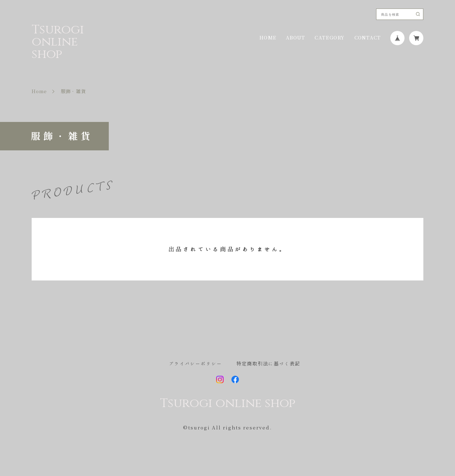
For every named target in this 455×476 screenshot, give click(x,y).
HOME (268, 38)
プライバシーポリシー (196, 364)
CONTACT (368, 38)
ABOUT (296, 38)
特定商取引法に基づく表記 (268, 364)
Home (39, 92)
